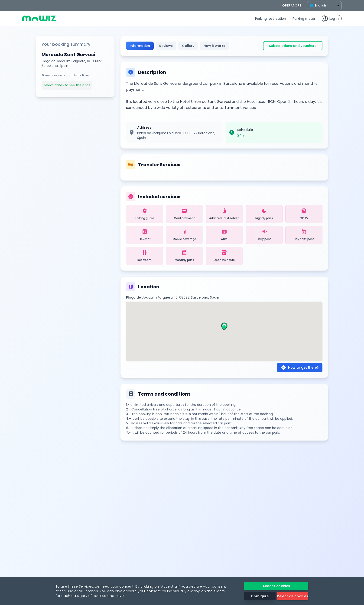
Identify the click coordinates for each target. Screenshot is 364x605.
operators (292, 5)
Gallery (188, 46)
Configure (260, 596)
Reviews (166, 46)
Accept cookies (276, 586)
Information (140, 46)
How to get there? (300, 368)
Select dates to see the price (67, 85)
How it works (214, 46)
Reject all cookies (292, 596)
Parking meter (304, 19)
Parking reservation (271, 19)
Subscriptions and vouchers (293, 46)
